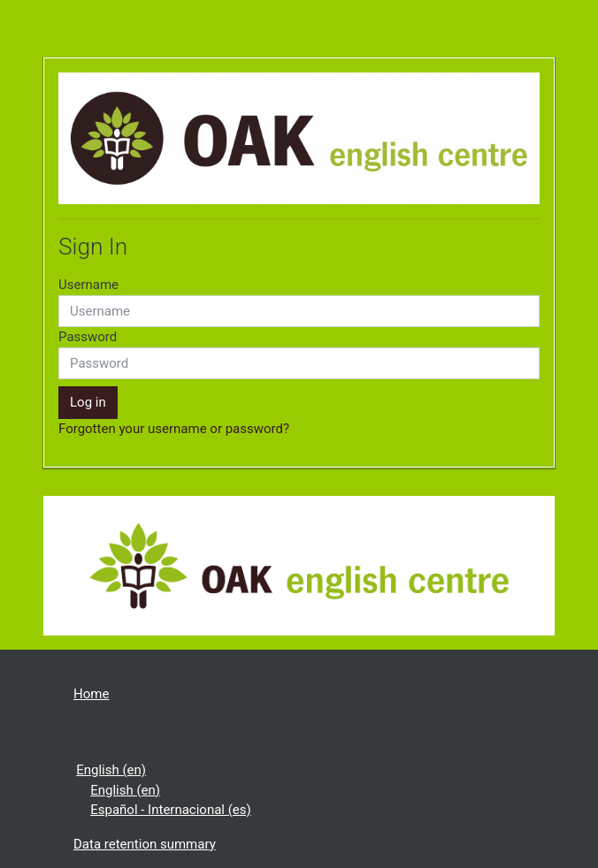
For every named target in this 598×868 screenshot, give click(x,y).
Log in (88, 402)
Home (91, 694)
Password (88, 337)
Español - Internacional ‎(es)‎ (171, 810)
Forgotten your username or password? (174, 429)
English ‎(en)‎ (111, 770)
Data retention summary (145, 844)
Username (88, 285)
